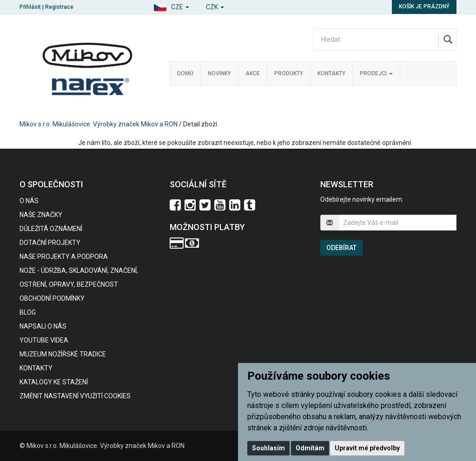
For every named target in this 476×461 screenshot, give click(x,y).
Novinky (219, 73)
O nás (29, 201)
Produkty (289, 73)
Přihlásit (30, 7)
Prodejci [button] (376, 73)
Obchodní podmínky (52, 298)
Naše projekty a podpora (64, 257)
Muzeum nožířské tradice (63, 354)
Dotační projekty (50, 243)
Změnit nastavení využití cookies (75, 396)
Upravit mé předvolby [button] (367, 448)
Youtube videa (44, 340)
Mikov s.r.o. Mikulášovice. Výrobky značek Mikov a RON (99, 124)
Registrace (59, 7)
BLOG (28, 312)
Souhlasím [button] (268, 448)
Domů (185, 73)
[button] (171, 6)
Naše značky (41, 215)
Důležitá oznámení (51, 229)
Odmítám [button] (310, 448)
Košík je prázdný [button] (424, 7)
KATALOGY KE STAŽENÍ (54, 382)
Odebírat (341, 248)
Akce (253, 73)
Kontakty (331, 73)
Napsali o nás (43, 326)
